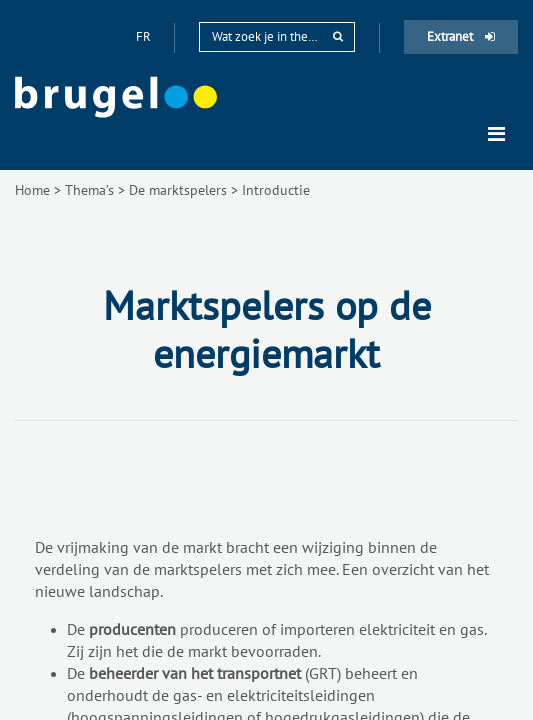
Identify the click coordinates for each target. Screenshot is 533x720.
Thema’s (89, 190)
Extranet (461, 36)
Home (32, 190)
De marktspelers (178, 190)
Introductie (276, 190)
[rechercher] (338, 36)
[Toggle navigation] (496, 134)
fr (145, 36)
